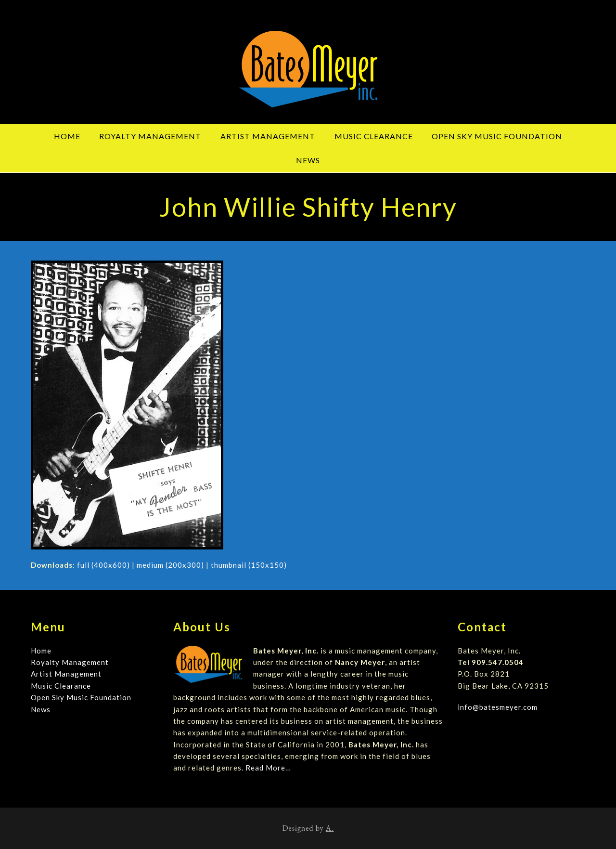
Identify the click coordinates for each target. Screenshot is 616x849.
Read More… (268, 768)
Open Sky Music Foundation (81, 697)
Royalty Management (70, 662)
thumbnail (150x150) (249, 565)
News (41, 709)
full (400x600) (103, 565)
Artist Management (66, 674)
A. (330, 828)
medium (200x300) (170, 565)
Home (41, 651)
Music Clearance (61, 686)
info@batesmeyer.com (498, 707)
